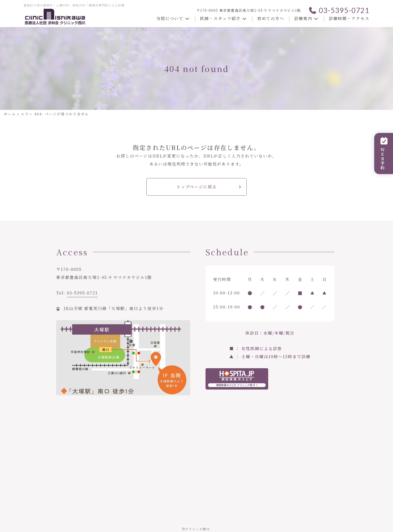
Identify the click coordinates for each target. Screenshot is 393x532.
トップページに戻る (197, 187)
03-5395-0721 (339, 10)
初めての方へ (271, 18)
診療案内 (307, 18)
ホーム (10, 114)
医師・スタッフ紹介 (224, 18)
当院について (173, 18)
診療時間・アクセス (349, 18)
